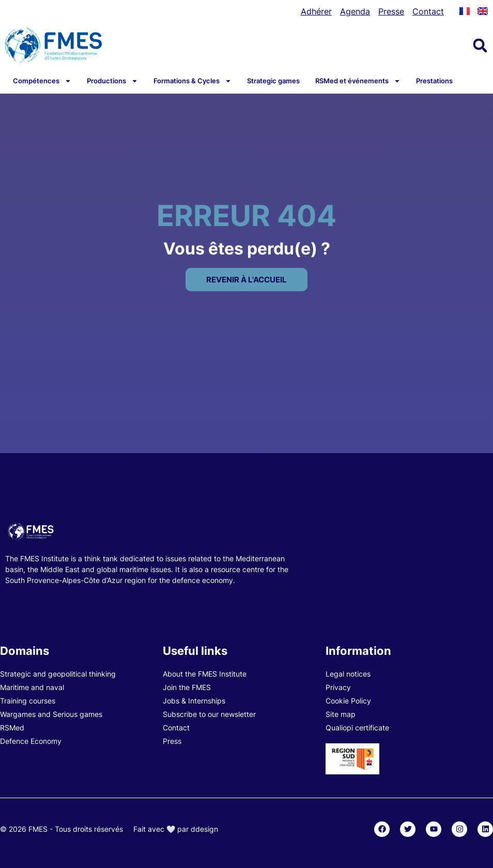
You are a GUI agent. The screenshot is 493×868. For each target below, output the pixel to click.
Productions (112, 81)
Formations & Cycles (192, 81)
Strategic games (273, 81)
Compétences (42, 81)
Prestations (434, 81)
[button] (480, 46)
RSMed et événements (358, 81)
